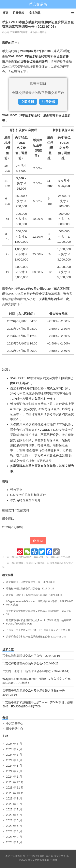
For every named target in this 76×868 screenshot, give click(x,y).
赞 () (38, 541)
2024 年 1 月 (14, 777)
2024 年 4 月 (14, 760)
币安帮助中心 (15, 729)
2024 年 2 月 (14, 771)
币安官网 (58, 856)
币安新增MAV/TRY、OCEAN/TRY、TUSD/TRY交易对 (41, 557)
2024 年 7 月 (14, 749)
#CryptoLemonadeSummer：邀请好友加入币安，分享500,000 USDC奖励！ (40, 603)
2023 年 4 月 (14, 826)
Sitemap (45, 860)
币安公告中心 (40, 32)
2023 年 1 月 (14, 842)
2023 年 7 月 (14, 809)
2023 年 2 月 (14, 837)
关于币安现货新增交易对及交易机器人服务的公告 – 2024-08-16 (39, 613)
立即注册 (28, 102)
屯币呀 (54, 860)
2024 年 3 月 (14, 766)
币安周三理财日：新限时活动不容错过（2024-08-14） (35, 595)
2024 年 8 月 (14, 744)
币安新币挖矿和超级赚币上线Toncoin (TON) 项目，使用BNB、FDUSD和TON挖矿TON (40, 622)
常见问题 (35, 13)
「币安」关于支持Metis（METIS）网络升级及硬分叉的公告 (38, 630)
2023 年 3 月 (14, 831)
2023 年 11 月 (15, 788)
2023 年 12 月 (15, 782)
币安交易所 (38, 4)
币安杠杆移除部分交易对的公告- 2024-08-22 (30, 589)
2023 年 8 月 (14, 804)
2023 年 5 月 (14, 820)
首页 (5, 13)
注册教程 (19, 13)
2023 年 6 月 (14, 815)
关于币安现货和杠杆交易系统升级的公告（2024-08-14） (37, 637)
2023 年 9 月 (14, 798)
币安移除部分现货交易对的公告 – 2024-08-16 (31, 582)
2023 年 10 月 (15, 793)
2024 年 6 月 (14, 755)
